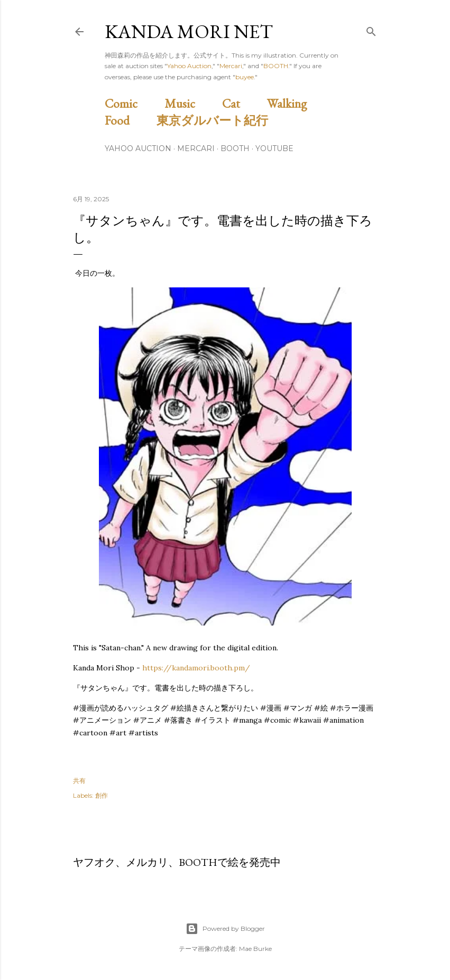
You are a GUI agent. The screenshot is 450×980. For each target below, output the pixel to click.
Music (192, 103)
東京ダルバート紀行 (218, 120)
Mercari (231, 66)
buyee (245, 77)
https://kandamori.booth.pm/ (196, 668)
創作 (102, 795)
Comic (133, 103)
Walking (299, 103)
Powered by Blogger (225, 929)
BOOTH (276, 66)
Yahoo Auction (189, 66)
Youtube (274, 148)
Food (129, 120)
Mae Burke (255, 949)
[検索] (371, 29)
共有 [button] (79, 781)
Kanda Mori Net (189, 31)
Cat (243, 103)
